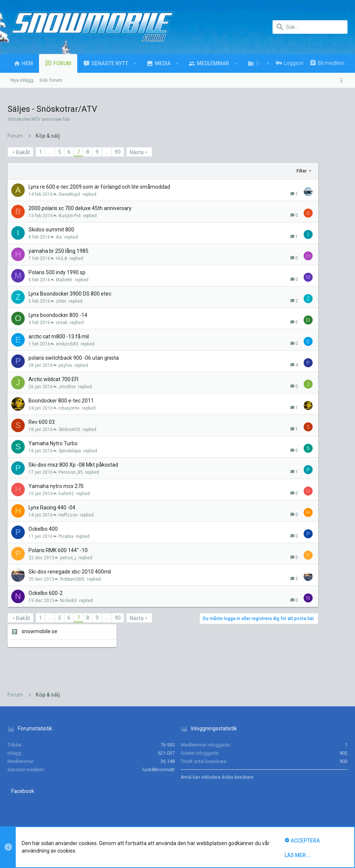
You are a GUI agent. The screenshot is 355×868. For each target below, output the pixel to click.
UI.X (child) (22, 793)
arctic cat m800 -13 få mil (59, 336)
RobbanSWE (72, 579)
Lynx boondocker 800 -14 (58, 315)
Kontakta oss (201, 793)
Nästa (137, 152)
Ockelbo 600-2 (46, 593)
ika (59, 237)
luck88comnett (159, 720)
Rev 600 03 (42, 422)
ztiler (61, 301)
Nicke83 (68, 601)
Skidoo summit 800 (51, 230)
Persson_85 (71, 472)
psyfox (65, 365)
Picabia (66, 536)
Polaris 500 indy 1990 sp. (58, 272)
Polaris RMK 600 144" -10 (58, 550)
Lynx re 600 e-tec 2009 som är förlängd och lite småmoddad (99, 187)
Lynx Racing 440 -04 (52, 508)
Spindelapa (70, 451)
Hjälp (306, 793)
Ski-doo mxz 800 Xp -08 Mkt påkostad (73, 465)
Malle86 (64, 280)
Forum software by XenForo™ (68, 816)
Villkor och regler (239, 793)
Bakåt (23, 152)
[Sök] (310, 27)
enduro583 (67, 344)
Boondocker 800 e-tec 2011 (61, 401)
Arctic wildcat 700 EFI (53, 379)
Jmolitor (67, 387)
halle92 (66, 494)
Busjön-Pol (70, 216)
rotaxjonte (69, 408)
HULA (61, 258)
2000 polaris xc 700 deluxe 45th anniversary (80, 208)
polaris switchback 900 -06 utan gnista (74, 358)
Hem (321, 793)
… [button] (50, 152)
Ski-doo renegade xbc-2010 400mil (70, 572)
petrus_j (68, 558)
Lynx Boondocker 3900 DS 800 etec (70, 294)
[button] (135, 63)
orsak (62, 323)
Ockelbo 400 (43, 529)
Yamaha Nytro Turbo (53, 443)
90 (118, 152)
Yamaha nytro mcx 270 (56, 486)
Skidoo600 (69, 429)
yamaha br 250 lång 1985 (58, 251)
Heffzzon (68, 515)
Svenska (55, 793)
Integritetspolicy (279, 793)
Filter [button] (230, 171)
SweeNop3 (69, 194)
